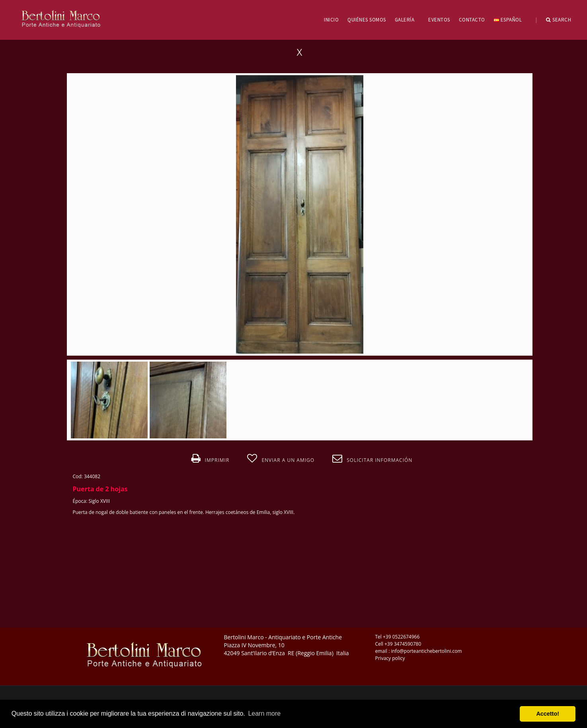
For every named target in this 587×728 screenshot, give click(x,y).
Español (510, 20)
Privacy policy (390, 658)
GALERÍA (407, 20)
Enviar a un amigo (281, 459)
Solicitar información (372, 459)
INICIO (331, 20)
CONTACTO (472, 20)
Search (559, 20)
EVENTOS (439, 20)
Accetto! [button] (548, 714)
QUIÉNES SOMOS (367, 20)
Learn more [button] (264, 713)
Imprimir (211, 459)
